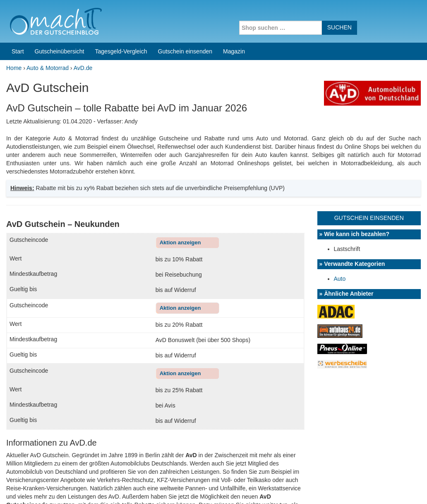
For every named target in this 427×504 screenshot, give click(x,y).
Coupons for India (164, 451)
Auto (340, 159)
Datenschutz (405, 487)
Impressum (369, 487)
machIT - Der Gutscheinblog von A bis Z (78, 487)
